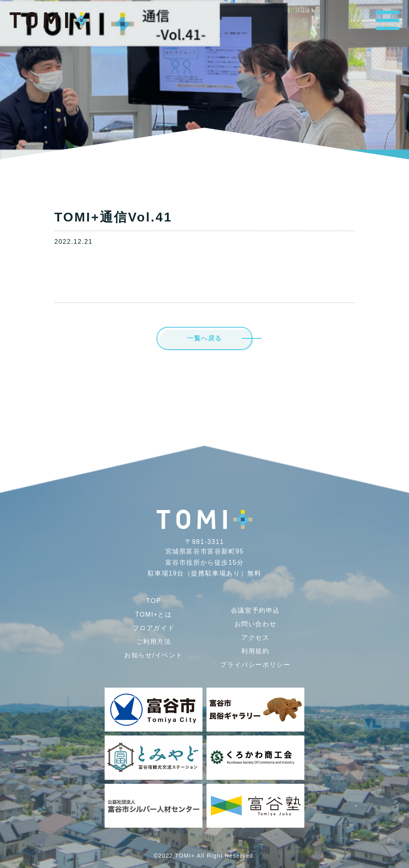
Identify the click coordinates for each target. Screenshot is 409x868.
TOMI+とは (153, 614)
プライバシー (255, 665)
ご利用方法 (154, 642)
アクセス (255, 638)
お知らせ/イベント (154, 655)
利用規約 (255, 651)
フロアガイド (154, 628)
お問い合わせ (256, 624)
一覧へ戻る (204, 338)
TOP (154, 601)
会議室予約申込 (255, 610)
